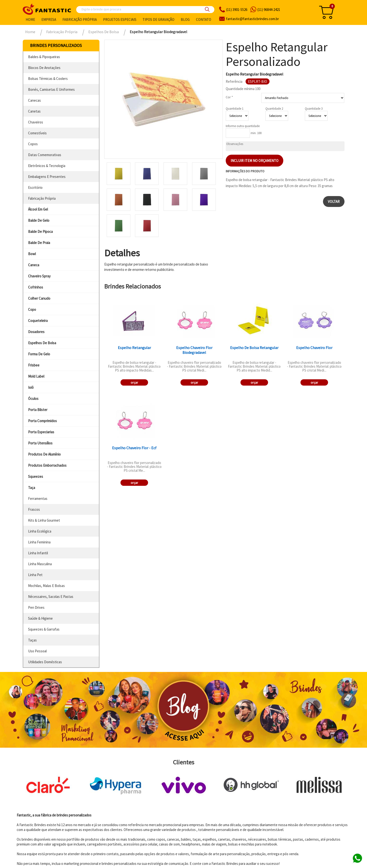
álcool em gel (38, 209)
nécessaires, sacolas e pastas (51, 597)
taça (32, 488)
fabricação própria (42, 198)
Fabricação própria (80, 19)
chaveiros (36, 122)
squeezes (36, 476)
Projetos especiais (120, 19)
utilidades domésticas (45, 662)
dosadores (36, 332)
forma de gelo (39, 354)
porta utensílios (40, 443)
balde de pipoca (40, 232)
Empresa (49, 19)
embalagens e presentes (47, 177)
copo (32, 309)
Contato (204, 19)
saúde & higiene (40, 618)
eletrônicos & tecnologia (47, 166)
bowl (32, 254)
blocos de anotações (44, 68)
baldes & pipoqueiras (44, 57)
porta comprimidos (42, 421)
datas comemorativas (45, 155)
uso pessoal (37, 651)
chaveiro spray (39, 276)
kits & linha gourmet (44, 520)
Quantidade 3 (314, 109)
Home (30, 19)
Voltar (334, 202)
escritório (35, 187)
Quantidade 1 (235, 109)
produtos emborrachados (47, 465)
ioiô (31, 387)
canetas (34, 111)
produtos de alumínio (44, 454)
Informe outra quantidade (243, 126)
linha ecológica (40, 531)
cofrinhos (36, 287)
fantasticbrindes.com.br (252, 19)
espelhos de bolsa (42, 343)
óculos (33, 399)
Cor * (229, 97)
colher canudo (39, 298)
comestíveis (37, 133)
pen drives (36, 607)
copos (33, 144)
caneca (34, 265)
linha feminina (39, 542)
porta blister (38, 410)
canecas (34, 100)
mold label (36, 376)
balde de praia (39, 243)
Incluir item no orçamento (255, 161)
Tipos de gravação (158, 19)
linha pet (35, 575)
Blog (185, 19)
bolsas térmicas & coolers (48, 79)
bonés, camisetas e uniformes (51, 89)
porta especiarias (41, 432)
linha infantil (38, 553)
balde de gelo (39, 220)
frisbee (34, 365)
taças (32, 640)
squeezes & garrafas (44, 629)
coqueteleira (38, 321)
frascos (34, 509)
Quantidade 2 (274, 109)
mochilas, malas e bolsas (46, 586)
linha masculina (40, 564)
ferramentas (38, 499)
